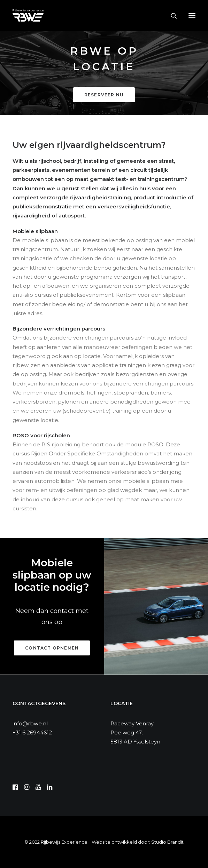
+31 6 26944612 (32, 732)
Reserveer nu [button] (104, 95)
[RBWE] (28, 15)
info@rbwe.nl (30, 723)
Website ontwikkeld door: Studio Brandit (138, 842)
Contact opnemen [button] (52, 648)
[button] (192, 15)
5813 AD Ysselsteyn (135, 742)
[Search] (171, 16)
